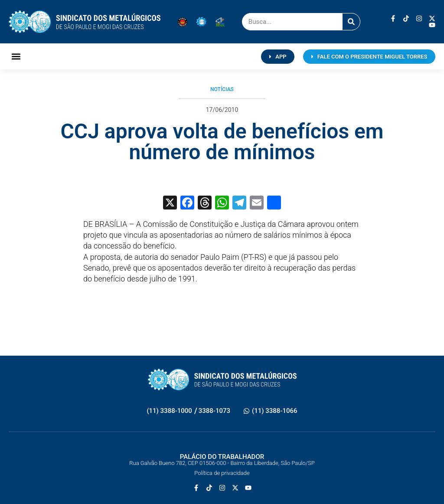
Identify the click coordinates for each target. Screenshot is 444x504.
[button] (16, 57)
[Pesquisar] (351, 22)
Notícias (222, 89)
